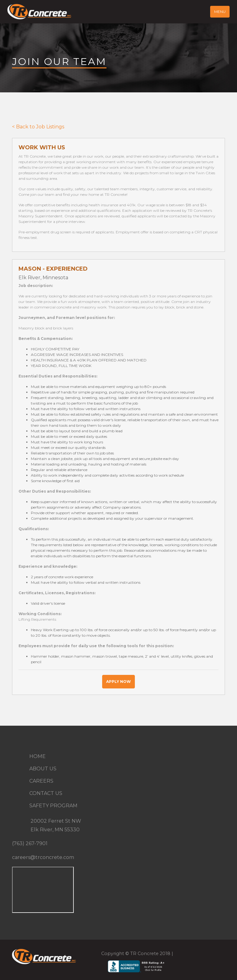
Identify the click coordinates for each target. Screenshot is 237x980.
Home (37, 756)
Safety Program (53, 806)
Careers (41, 781)
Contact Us (46, 793)
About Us (43, 769)
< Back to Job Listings (38, 127)
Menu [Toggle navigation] (220, 12)
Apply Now (118, 682)
